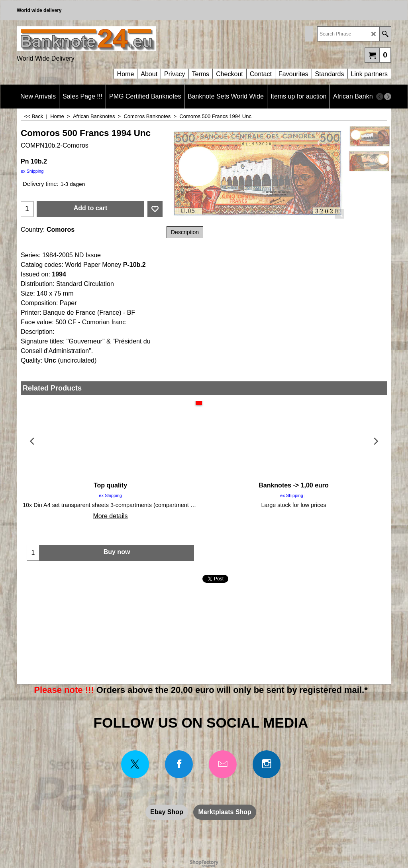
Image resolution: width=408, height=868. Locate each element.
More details (110, 516)
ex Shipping (32, 171)
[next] (388, 97)
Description (185, 232)
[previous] (380, 97)
